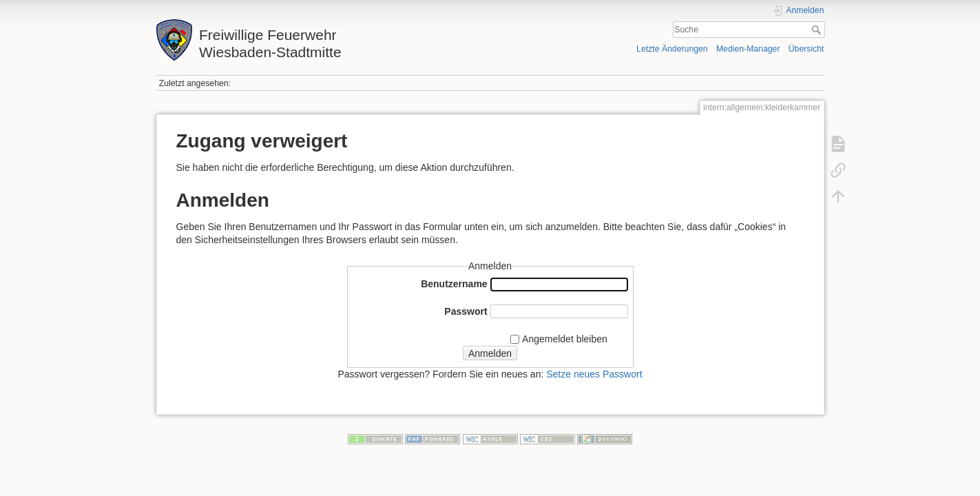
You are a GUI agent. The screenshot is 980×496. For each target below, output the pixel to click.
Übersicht (806, 49)
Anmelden (490, 353)
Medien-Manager (748, 49)
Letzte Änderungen (672, 49)
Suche (818, 30)
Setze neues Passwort (594, 374)
